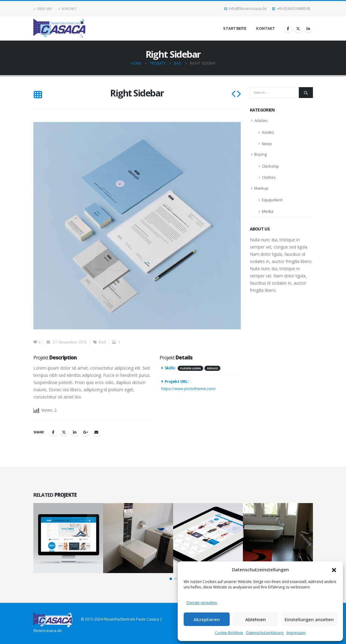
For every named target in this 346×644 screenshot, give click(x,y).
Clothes (269, 177)
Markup (261, 188)
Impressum (296, 633)
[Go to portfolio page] (68, 538)
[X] (298, 29)
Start (234, 28)
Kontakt (67, 9)
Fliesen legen (190, 368)
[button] (334, 569)
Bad (102, 342)
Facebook (53, 432)
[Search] (306, 93)
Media (268, 211)
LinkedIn (75, 432)
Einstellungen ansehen (309, 619)
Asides (268, 132)
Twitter (64, 432)
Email (96, 432)
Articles (261, 121)
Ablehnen (256, 619)
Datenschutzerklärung (265, 633)
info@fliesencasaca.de (245, 9)
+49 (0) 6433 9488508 (291, 9)
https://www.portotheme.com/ (188, 389)
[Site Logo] (60, 29)
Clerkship (270, 166)
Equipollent (272, 200)
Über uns (43, 9)
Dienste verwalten (202, 603)
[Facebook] (288, 29)
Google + (86, 432)
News (267, 144)
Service (212, 368)
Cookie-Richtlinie (229, 633)
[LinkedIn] (308, 29)
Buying (260, 154)
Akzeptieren (207, 619)
